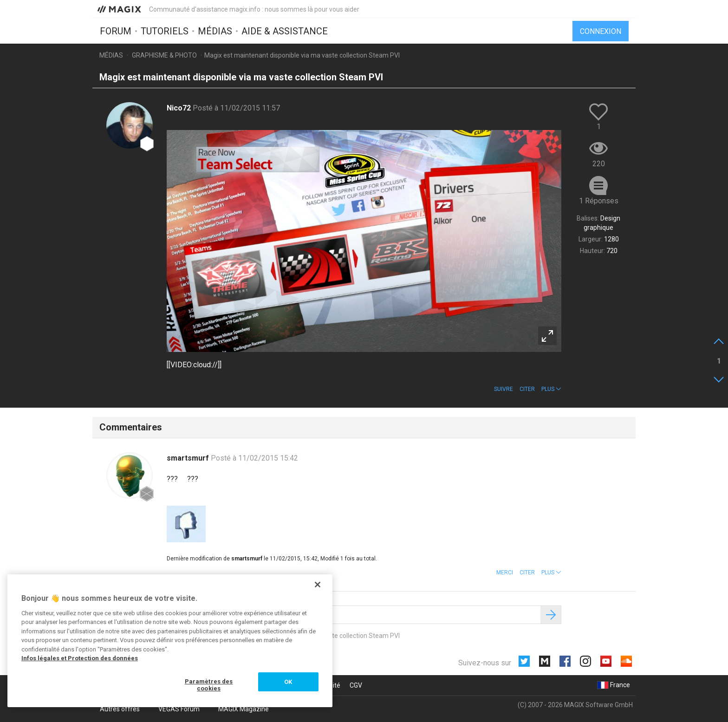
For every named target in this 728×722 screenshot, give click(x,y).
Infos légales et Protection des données (80, 658)
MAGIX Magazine (244, 709)
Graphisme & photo (164, 55)
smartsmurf (189, 458)
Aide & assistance (285, 31)
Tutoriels (165, 31)
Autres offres (120, 709)
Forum (116, 31)
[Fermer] (318, 585)
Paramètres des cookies (209, 685)
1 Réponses (599, 201)
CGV (356, 685)
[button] (551, 389)
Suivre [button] (504, 389)
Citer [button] (527, 389)
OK (288, 682)
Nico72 (180, 108)
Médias (215, 31)
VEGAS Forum (179, 709)
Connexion (601, 31)
